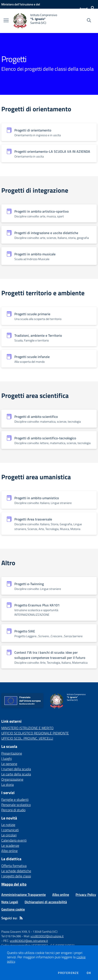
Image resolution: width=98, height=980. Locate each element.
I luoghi (7, 758)
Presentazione (12, 753)
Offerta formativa (14, 866)
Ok (89, 973)
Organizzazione (12, 779)
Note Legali (10, 902)
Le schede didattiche (16, 871)
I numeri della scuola (16, 769)
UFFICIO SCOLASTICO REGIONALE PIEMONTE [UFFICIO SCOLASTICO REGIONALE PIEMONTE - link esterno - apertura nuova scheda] (35, 733)
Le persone (9, 764)
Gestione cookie (13, 909)
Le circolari (9, 835)
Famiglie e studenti (15, 799)
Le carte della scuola (16, 774)
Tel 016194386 (11, 936)
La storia (8, 785)
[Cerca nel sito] (89, 21)
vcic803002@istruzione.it (47, 936)
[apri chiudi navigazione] (6, 21)
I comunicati (10, 830)
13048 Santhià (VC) (45, 932)
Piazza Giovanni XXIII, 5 (16, 932)
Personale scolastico (16, 805)
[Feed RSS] (21, 918)
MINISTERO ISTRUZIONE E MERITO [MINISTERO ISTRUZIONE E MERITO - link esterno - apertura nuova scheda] (27, 728)
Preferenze (68, 973)
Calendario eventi (14, 840)
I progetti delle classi (16, 876)
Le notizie (8, 825)
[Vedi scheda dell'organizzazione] (49, 132)
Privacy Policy (86, 895)
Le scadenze (10, 845)
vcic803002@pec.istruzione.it (29, 941)
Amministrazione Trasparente (24, 895)
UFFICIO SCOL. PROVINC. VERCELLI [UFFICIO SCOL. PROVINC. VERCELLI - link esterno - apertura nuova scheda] (27, 738)
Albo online (9, 851)
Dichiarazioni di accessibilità (46, 902)
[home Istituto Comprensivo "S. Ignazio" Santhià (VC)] (35, 21)
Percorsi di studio (13, 810)
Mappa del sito (14, 884)
